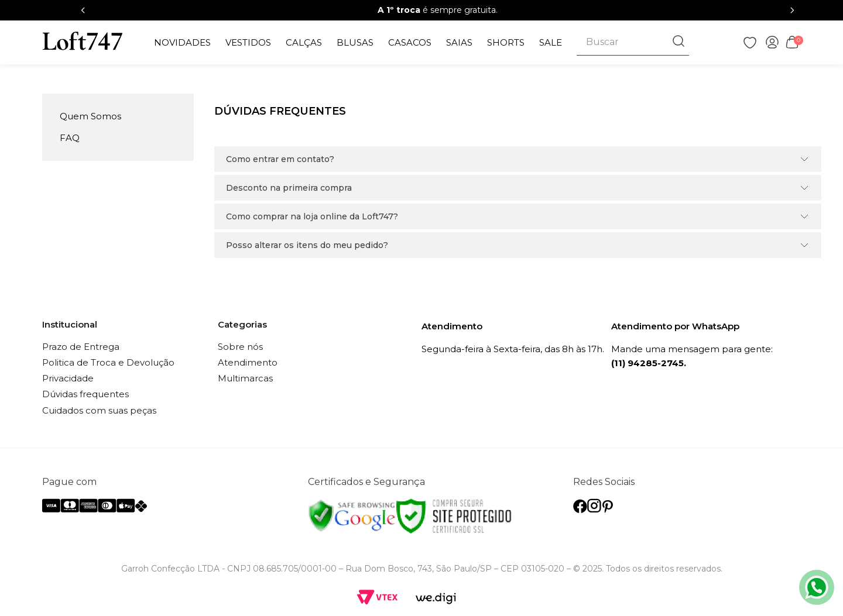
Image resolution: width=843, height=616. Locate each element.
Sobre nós (240, 347)
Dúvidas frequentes (85, 394)
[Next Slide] (792, 10)
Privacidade (68, 378)
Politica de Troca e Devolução (108, 362)
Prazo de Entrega (81, 347)
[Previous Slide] (83, 10)
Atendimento (248, 362)
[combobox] (633, 42)
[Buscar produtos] (680, 42)
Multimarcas (245, 378)
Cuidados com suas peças (99, 410)
